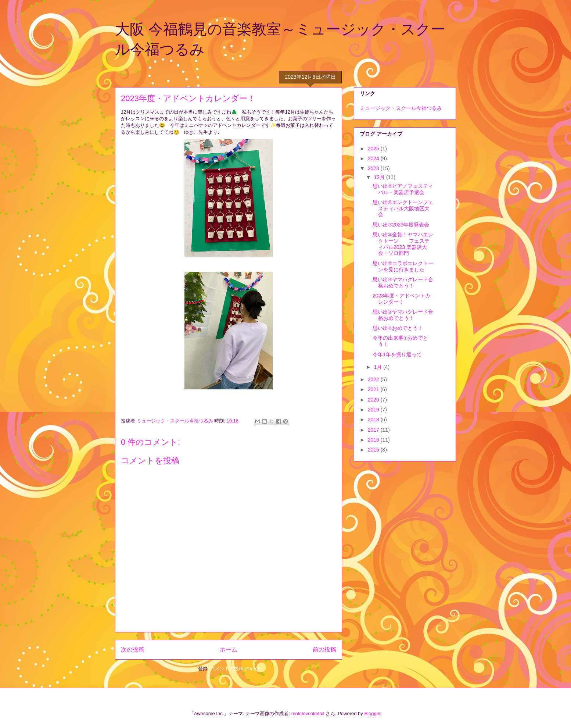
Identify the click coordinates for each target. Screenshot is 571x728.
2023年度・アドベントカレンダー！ (401, 299)
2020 (374, 400)
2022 (374, 379)
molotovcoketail (308, 713)
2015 (374, 450)
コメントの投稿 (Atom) (235, 669)
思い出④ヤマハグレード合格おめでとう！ (403, 283)
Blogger (372, 713)
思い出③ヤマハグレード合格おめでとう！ (403, 315)
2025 (374, 149)
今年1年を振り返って (397, 354)
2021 (374, 389)
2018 (374, 420)
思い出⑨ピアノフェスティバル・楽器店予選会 (403, 189)
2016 (374, 440)
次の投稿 (133, 650)
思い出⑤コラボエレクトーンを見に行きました (403, 266)
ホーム (229, 650)
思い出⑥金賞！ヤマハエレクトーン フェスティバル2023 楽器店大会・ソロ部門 (403, 244)
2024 (374, 158)
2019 (374, 410)
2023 (374, 168)
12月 (380, 177)
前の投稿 (324, 650)
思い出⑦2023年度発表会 (401, 225)
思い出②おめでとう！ (398, 328)
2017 (374, 430)
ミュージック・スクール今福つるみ (401, 108)
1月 (378, 367)
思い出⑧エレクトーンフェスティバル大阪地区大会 (403, 208)
